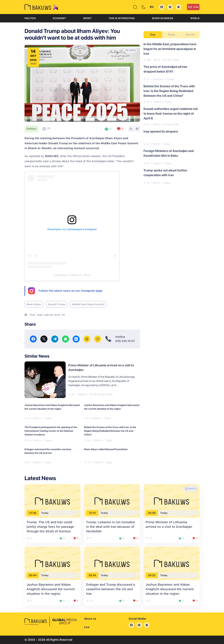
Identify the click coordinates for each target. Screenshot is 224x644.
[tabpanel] (171, 113)
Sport (87, 18)
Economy (59, 18)
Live (193, 7)
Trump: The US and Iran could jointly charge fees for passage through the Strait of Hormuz (50, 527)
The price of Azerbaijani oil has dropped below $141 (165, 69)
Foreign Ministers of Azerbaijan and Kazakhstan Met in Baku (169, 153)
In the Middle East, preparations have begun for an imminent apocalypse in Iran (170, 49)
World (195, 18)
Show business (162, 18)
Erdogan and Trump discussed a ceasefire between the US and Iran (111, 589)
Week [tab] (171, 35)
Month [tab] (190, 35)
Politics (30, 18)
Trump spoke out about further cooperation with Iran (165, 173)
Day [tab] (153, 35)
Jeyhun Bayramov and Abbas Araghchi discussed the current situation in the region (52, 407)
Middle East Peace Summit (88, 304)
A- (131, 129)
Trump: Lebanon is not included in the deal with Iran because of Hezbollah (110, 527)
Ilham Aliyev (34, 304)
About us (90, 619)
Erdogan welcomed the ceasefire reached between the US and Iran (48, 451)
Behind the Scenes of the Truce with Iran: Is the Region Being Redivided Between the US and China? (110, 431)
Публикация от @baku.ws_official (72, 275)
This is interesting (122, 18)
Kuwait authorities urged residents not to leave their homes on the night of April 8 (171, 113)
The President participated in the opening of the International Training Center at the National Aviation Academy (51, 431)
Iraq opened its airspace (161, 131)
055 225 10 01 (125, 341)
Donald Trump (57, 304)
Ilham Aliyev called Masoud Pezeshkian (106, 449)
